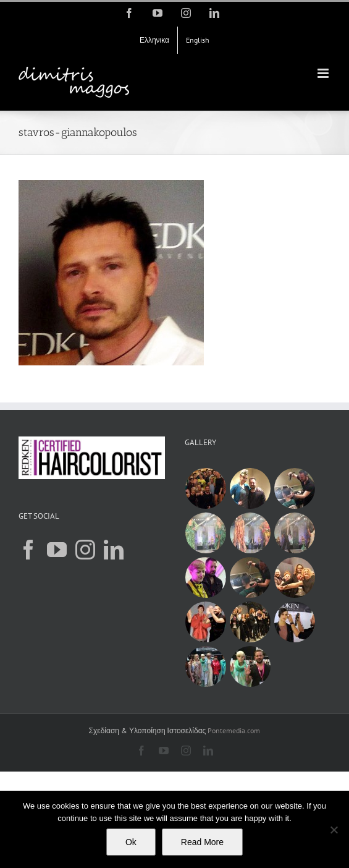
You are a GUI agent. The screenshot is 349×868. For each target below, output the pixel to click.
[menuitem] (154, 40)
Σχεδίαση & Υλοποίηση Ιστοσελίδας (148, 730)
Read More (202, 842)
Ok (131, 842)
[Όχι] (334, 830)
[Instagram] (85, 550)
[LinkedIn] (114, 550)
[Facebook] (28, 550)
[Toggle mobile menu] (324, 73)
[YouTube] (57, 550)
